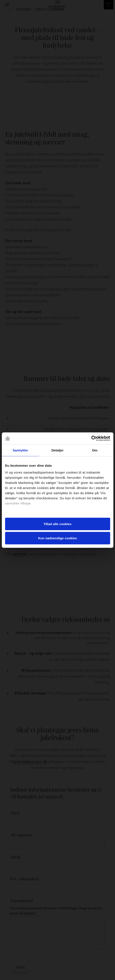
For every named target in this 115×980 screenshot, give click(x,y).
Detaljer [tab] (58, 450)
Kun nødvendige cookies (58, 538)
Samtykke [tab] (20, 450)
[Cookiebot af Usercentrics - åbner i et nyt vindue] (91, 438)
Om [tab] (95, 450)
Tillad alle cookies (57, 524)
